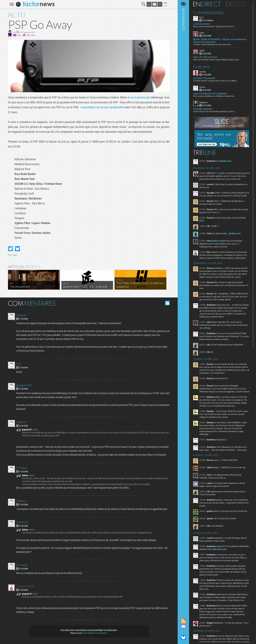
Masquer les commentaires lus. (167, 303)
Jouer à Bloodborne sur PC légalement (210, 94)
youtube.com (225, 161)
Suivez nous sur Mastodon (183, 632)
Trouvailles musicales (203, 109)
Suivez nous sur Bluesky (183, 638)
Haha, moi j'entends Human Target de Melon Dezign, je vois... (217, 60)
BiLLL (202, 17)
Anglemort (203, 102)
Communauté (183, 306)
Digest (236, 4)
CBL (17, 32)
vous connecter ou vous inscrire (95, 633)
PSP (10, 255)
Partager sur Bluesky (17, 249)
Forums (201, 67)
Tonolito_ (203, 72)
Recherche (144, 4)
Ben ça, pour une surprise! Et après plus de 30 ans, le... (214, 26)
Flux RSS (183, 621)
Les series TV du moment (204, 78)
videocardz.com (219, 549)
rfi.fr (202, 221)
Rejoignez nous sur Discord (183, 627)
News (15, 255)
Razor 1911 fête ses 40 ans (205, 57)
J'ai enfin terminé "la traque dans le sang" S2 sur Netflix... (216, 81)
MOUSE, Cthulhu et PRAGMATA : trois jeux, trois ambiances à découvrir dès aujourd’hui (220, 41)
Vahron (202, 87)
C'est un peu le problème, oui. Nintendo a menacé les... (214, 96)
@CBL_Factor (31, 35)
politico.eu (217, 241)
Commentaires (209, 13)
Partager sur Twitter (10, 249)
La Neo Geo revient (201, 24)
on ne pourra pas (140, 97)
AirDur (202, 33)
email (19, 35)
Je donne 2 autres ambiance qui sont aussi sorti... (213, 44)
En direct (207, 4)
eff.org (207, 328)
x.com (229, 184)
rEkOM (202, 51)
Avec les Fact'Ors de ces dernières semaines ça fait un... (215, 111)
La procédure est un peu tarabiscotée (102, 107)
